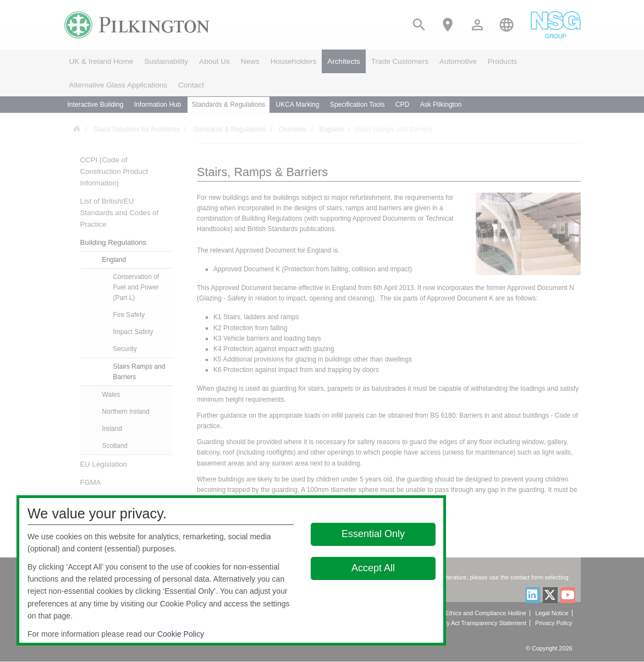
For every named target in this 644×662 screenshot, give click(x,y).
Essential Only (373, 534)
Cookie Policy (181, 634)
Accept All (373, 568)
